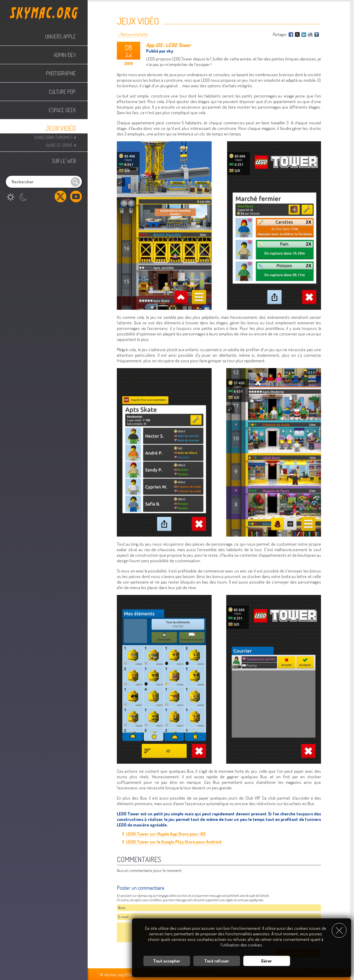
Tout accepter (167, 961)
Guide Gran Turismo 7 (55, 137)
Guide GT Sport (61, 145)
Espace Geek (62, 110)
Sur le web (64, 161)
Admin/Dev (65, 55)
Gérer (267, 961)
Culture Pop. (62, 92)
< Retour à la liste (133, 34)
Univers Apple (61, 36)
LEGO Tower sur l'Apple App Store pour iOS (166, 834)
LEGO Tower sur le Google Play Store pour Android (174, 842)
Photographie (61, 73)
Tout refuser (217, 961)
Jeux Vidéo (61, 128)
